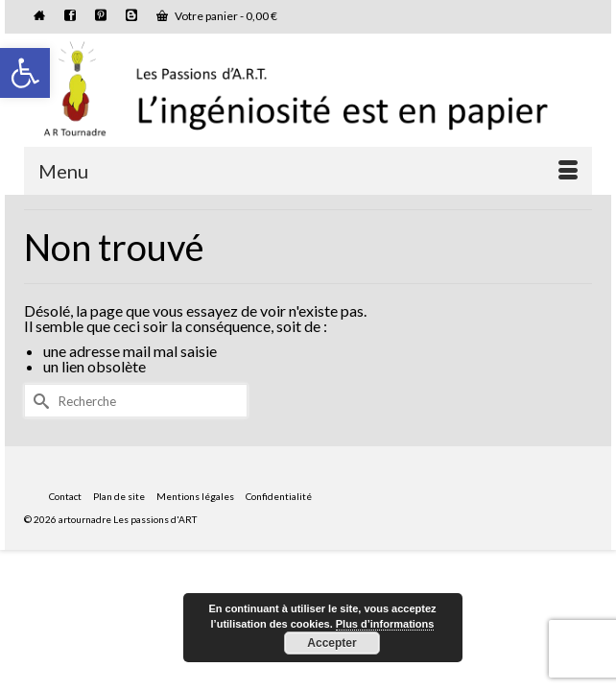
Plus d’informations (385, 624)
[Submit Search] (38, 401)
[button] (25, 73)
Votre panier (217, 16)
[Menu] (308, 171)
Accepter (332, 643)
